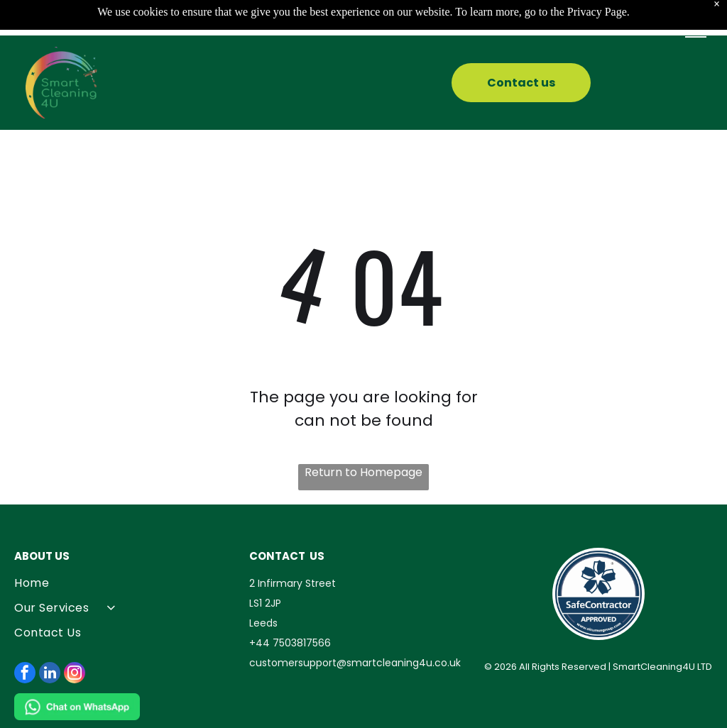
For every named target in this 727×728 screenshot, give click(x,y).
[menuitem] (128, 583)
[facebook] (25, 674)
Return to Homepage (363, 472)
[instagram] (75, 674)
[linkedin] (50, 674)
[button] (696, 31)
